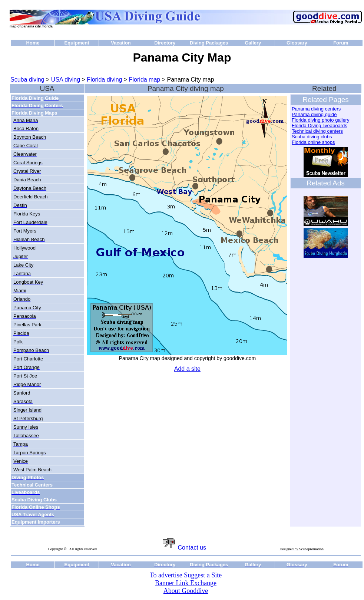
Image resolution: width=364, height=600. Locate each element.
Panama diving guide (314, 114)
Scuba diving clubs (312, 137)
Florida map (145, 80)
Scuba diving (27, 80)
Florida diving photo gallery (320, 120)
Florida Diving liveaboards (320, 126)
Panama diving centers (316, 109)
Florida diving (105, 80)
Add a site (187, 369)
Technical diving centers (317, 131)
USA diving (66, 80)
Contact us (184, 548)
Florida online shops (313, 142)
